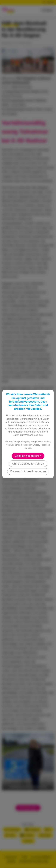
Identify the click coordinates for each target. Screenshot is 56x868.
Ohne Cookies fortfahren (28, 464)
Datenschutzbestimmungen (28, 471)
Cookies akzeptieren (28, 456)
